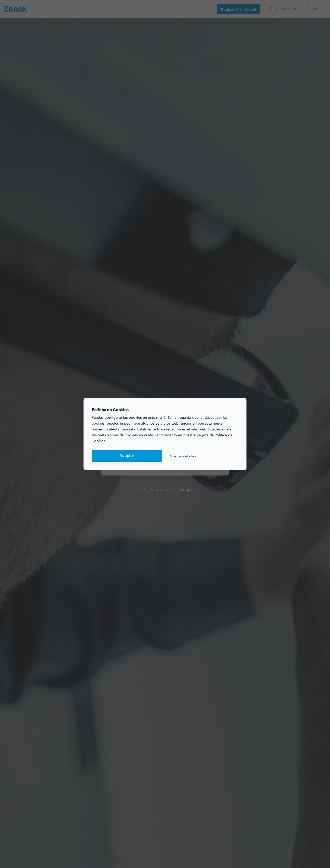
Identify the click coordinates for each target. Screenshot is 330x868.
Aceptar (127, 456)
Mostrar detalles (183, 456)
